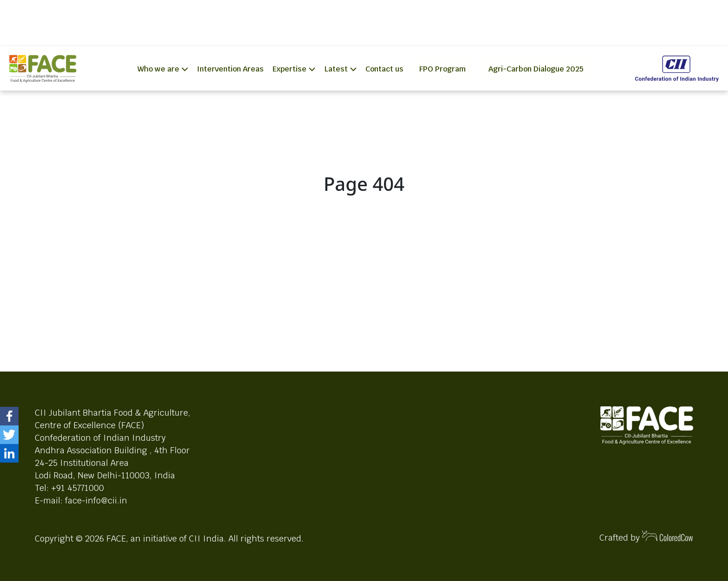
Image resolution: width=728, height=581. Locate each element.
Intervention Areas (230, 69)
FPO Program (442, 69)
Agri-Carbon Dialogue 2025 (536, 69)
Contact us (384, 69)
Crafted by (646, 537)
